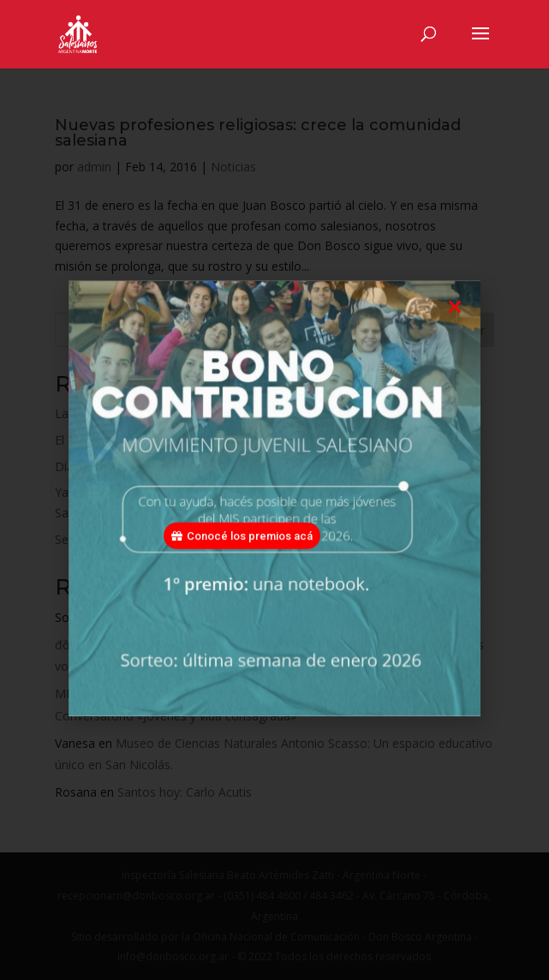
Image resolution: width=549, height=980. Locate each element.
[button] (455, 327)
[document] (274, 490)
